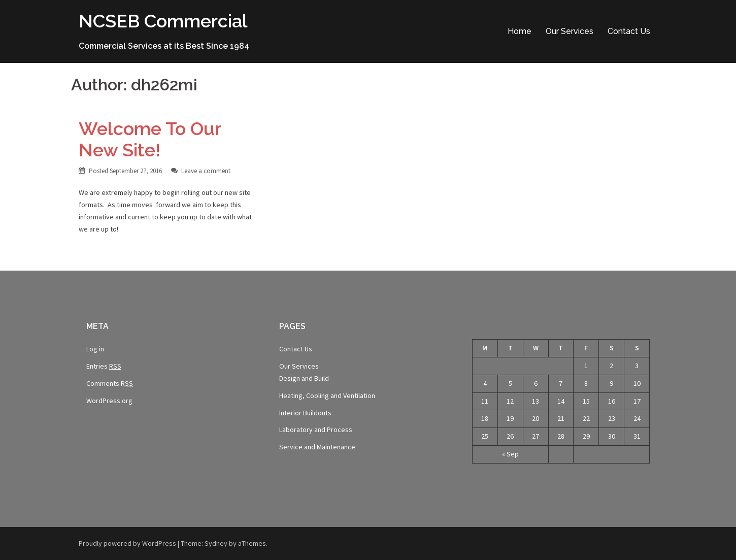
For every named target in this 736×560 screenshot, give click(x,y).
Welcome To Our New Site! (150, 139)
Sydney (216, 543)
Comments (110, 384)
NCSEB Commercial (163, 21)
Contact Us (629, 31)
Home (520, 31)
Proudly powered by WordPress (127, 543)
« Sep (510, 454)
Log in (95, 349)
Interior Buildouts (305, 413)
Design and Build (304, 378)
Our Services (570, 31)
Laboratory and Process (316, 430)
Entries (104, 366)
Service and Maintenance (317, 447)
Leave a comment (206, 171)
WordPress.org (109, 401)
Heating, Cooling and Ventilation (327, 396)
